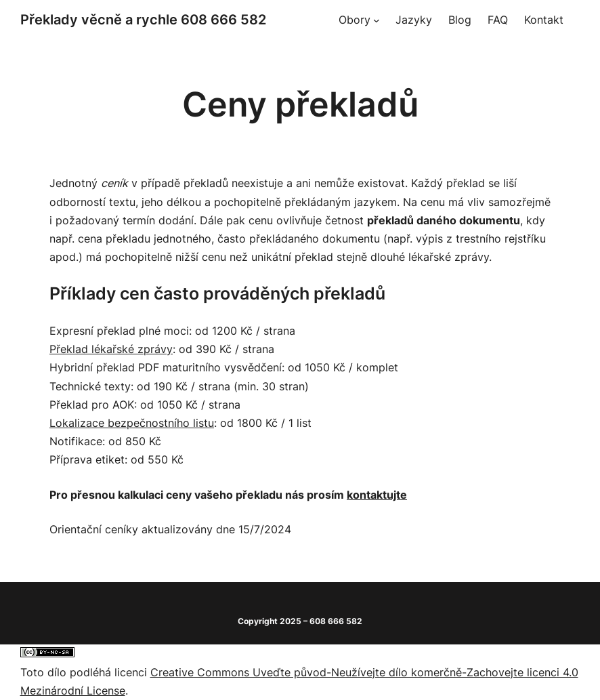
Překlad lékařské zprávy (111, 349)
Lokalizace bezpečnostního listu (132, 423)
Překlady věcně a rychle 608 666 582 (143, 20)
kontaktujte (377, 495)
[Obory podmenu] (377, 20)
